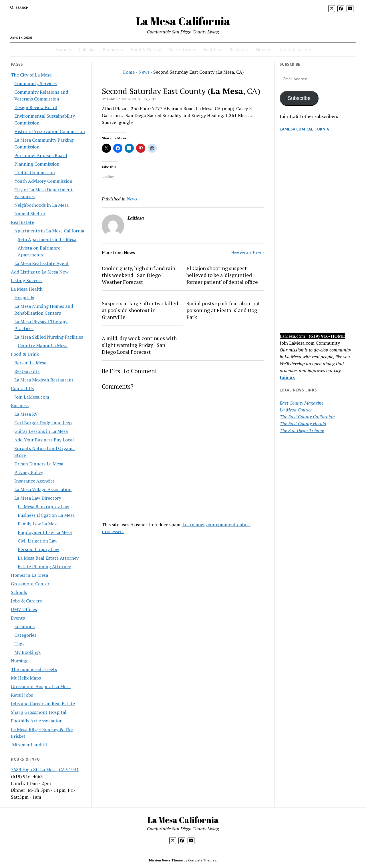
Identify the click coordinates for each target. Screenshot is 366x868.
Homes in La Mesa (29, 575)
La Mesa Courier (296, 410)
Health (210, 49)
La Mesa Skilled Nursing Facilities (49, 337)
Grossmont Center (30, 584)
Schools (19, 592)
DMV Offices (24, 609)
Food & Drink (144, 49)
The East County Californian (307, 417)
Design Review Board (36, 107)
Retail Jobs (22, 695)
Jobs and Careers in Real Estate (43, 704)
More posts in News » (248, 252)
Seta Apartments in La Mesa (47, 239)
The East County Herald (303, 423)
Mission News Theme (166, 860)
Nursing (19, 661)
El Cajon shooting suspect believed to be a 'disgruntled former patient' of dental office (222, 275)
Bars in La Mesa (30, 363)
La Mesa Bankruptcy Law (43, 507)
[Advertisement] (317, 238)
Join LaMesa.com (32, 397)
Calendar (87, 49)
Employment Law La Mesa (45, 532)
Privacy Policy (29, 472)
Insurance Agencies (34, 481)
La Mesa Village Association (43, 489)
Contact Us (22, 388)
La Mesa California (183, 21)
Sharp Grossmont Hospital (39, 712)
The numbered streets (34, 669)
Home (61, 49)
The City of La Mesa (31, 75)
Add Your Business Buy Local (44, 440)
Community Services (35, 83)
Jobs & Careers (293, 49)
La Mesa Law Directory (38, 498)
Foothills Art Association (37, 721)
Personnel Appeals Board (41, 155)
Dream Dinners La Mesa (39, 464)
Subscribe (299, 98)
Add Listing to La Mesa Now (40, 272)
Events (18, 618)
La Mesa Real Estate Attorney (48, 558)
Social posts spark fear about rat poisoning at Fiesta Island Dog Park (223, 310)
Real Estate (180, 49)
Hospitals (24, 298)
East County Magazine (302, 403)
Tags (19, 644)
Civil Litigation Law (38, 541)
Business (111, 49)
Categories (25, 635)
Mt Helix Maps (26, 678)
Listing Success (27, 280)
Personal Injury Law (38, 549)
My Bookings (27, 652)
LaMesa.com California (304, 129)
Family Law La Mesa (38, 524)
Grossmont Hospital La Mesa (41, 686)
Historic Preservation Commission (50, 131)
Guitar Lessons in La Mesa (41, 431)
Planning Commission (37, 164)
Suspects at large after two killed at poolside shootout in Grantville (140, 310)
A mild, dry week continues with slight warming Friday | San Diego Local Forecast (139, 345)
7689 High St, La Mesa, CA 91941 (45, 769)
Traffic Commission (35, 172)
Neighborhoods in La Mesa (41, 205)
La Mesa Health (27, 289)
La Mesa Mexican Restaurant (44, 380)
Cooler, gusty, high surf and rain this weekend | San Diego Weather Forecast (139, 275)
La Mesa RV (26, 414)
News (261, 49)
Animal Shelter (30, 214)
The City (236, 49)
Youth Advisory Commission (43, 181)
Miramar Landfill (29, 745)
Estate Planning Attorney (44, 566)
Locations (24, 626)
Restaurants (27, 371)
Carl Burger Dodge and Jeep (43, 423)
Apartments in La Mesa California (49, 231)
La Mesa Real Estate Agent (42, 263)
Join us (287, 377)
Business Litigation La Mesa (46, 515)
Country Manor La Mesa (43, 345)
